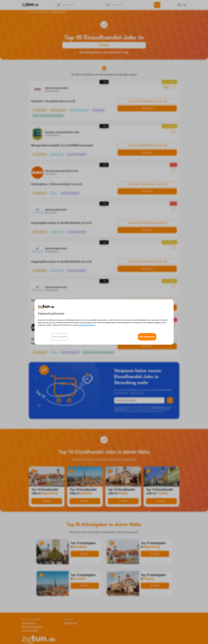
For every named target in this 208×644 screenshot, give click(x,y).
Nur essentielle (60, 337)
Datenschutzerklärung (87, 325)
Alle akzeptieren (147, 337)
